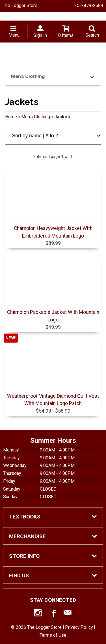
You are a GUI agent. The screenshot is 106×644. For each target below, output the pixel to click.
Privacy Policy (79, 627)
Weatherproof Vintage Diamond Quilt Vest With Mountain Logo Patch (53, 397)
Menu (14, 35)
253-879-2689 (89, 5)
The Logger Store (20, 5)
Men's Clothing (36, 117)
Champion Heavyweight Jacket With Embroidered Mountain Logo (53, 229)
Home (11, 117)
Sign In (40, 35)
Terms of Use (53, 635)
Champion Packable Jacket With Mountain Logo (53, 313)
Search (92, 35)
